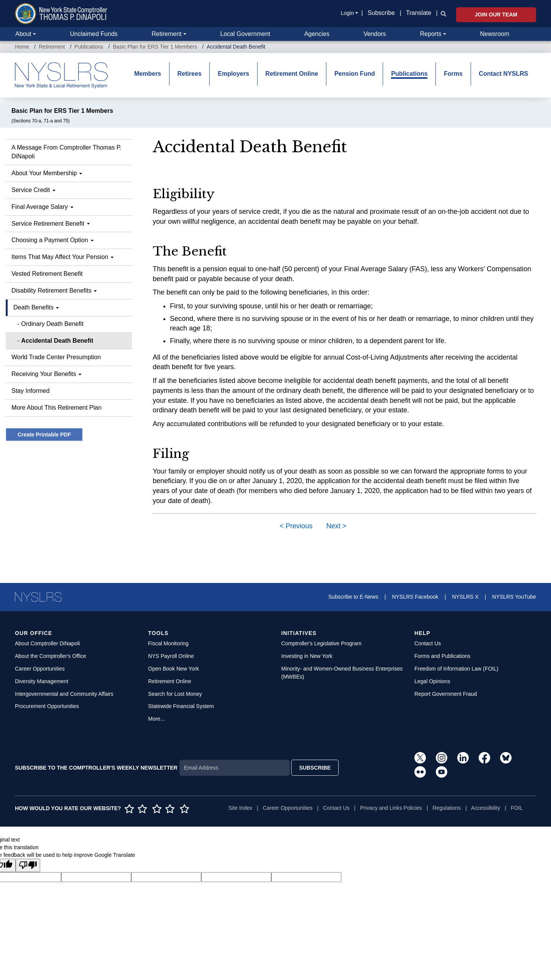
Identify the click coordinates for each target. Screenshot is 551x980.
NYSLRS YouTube (514, 597)
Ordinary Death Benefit (52, 324)
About (23, 34)
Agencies (317, 34)
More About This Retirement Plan (56, 408)
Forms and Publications (442, 656)
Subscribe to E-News (353, 597)
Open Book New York (174, 669)
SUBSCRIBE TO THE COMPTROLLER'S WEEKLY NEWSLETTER (96, 768)
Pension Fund (355, 74)
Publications (89, 47)
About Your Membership (47, 173)
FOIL (517, 808)
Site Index (240, 808)
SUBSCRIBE (315, 768)
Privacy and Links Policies (391, 808)
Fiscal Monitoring (168, 643)
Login (347, 13)
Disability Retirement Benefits (54, 291)
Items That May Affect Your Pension (63, 257)
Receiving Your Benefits (46, 374)
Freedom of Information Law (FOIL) (456, 669)
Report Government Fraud (446, 694)
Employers (233, 74)
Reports (431, 34)
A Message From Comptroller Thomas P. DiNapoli (67, 152)
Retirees (190, 74)
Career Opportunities (40, 669)
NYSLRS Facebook (415, 597)
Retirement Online (292, 74)
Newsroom (495, 34)
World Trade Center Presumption (56, 357)
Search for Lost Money (175, 694)
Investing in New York (307, 656)
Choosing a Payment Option (53, 240)
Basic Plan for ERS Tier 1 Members (155, 47)
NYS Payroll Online (171, 656)
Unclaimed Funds (94, 34)
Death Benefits (36, 307)
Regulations (447, 808)
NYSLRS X (465, 597)
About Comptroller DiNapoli (47, 643)
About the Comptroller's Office (51, 656)
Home (22, 47)
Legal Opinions (432, 681)
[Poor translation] (28, 865)
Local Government (245, 34)
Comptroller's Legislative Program (321, 643)
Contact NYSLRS (503, 74)
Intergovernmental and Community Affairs (64, 694)
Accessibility (486, 808)
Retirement (166, 34)
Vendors (375, 34)
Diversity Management (42, 681)
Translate (419, 13)
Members (148, 74)
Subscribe (381, 13)
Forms (453, 74)
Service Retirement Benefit (51, 224)
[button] (442, 13)
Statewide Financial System (181, 706)
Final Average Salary (42, 207)
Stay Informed (31, 391)
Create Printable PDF (44, 435)
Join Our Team (496, 15)
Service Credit (33, 190)
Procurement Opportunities (47, 706)
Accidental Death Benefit (57, 341)
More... (156, 719)
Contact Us (428, 643)
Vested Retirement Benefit (47, 274)
